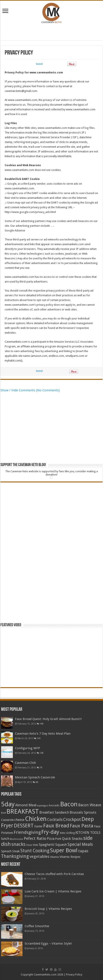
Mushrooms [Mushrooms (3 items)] (16, 839)
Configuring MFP (28, 748)
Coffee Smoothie (37, 926)
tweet (39, 64)
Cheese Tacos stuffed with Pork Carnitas (54, 874)
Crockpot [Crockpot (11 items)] (72, 819)
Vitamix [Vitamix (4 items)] (54, 857)
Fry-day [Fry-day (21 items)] (50, 832)
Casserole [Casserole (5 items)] (7, 820)
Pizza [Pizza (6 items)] (51, 839)
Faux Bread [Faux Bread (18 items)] (56, 826)
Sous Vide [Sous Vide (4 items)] (32, 845)
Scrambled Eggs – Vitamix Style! (48, 944)
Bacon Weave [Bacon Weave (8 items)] (90, 805)
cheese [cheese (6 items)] (19, 820)
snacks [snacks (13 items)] (18, 844)
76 (41, 767)
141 (39, 738)
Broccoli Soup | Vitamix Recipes (48, 909)
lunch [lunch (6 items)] (5, 839)
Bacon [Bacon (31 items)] (69, 804)
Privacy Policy (74, 975)
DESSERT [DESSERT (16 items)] (24, 826)
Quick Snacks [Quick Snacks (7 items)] (72, 839)
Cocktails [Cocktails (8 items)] (55, 820)
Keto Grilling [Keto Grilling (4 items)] (67, 833)
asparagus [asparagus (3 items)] (43, 806)
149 (42, 724)
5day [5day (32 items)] (8, 804)
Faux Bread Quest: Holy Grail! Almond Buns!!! (48, 719)
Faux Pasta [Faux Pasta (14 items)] (82, 826)
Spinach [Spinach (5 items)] (6, 851)
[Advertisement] (52, 33)
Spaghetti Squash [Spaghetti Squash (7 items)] (53, 845)
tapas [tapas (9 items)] (83, 851)
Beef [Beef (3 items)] (3, 813)
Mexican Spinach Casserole (35, 777)
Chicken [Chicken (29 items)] (36, 819)
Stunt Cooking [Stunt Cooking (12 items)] (35, 851)
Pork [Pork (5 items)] (58, 839)
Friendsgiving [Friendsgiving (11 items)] (27, 832)
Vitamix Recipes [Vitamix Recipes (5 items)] (70, 857)
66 (37, 782)
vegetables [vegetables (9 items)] (40, 857)
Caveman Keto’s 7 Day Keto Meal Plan (43, 734)
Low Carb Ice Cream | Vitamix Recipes (53, 891)
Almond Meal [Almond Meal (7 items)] (26, 805)
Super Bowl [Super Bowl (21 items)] (64, 850)
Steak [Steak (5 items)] (16, 851)
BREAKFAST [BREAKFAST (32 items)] (23, 811)
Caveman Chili (25, 763)
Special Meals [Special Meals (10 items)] (80, 844)
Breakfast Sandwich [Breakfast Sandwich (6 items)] (54, 812)
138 (42, 753)
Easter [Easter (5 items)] (38, 826)
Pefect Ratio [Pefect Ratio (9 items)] (35, 839)
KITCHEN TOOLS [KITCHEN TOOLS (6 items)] (88, 833)
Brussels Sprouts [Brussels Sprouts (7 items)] (83, 812)
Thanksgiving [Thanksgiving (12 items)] (15, 856)
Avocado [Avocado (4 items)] (54, 805)
